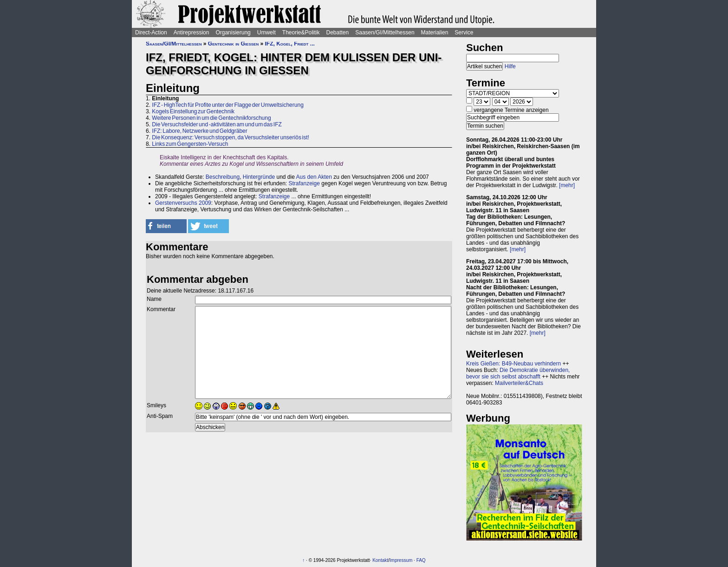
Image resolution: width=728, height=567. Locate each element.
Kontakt (380, 560)
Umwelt (266, 33)
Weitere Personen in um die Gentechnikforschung (211, 118)
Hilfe (510, 66)
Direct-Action (151, 33)
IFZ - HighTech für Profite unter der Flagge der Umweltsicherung (227, 105)
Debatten (338, 33)
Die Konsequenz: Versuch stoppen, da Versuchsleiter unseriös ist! (231, 137)
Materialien (435, 33)
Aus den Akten (314, 177)
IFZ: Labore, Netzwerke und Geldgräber (199, 131)
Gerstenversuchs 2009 (183, 203)
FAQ (421, 560)
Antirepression (192, 33)
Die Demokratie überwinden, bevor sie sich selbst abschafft (518, 373)
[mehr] (567, 185)
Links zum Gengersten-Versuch (190, 144)
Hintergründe (259, 177)
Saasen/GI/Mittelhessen (385, 33)
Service (464, 33)
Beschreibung (223, 177)
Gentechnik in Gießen (233, 44)
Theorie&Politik (301, 33)
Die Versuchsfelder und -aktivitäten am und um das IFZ (217, 124)
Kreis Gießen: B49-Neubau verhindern (513, 364)
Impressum (401, 560)
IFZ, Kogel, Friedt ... (290, 44)
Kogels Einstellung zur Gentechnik (193, 111)
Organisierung (233, 33)
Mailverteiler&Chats (519, 383)
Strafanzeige (304, 183)
